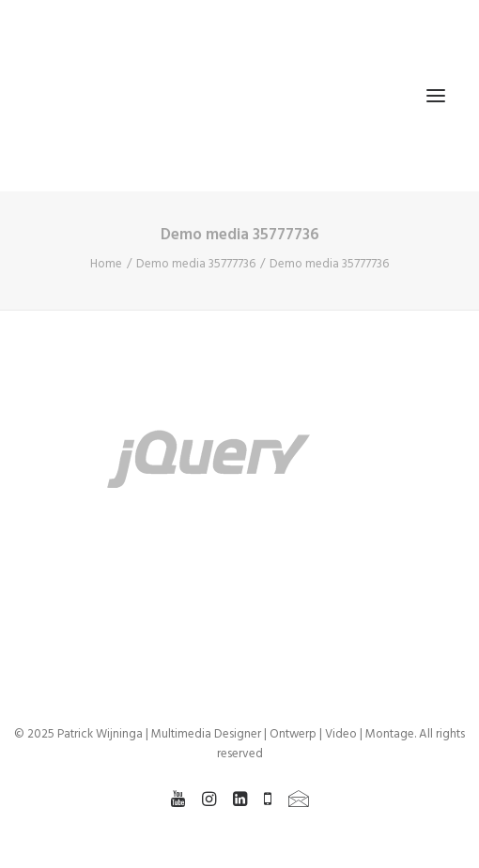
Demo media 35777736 (196, 264)
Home (106, 264)
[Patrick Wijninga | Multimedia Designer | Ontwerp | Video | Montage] (104, 96)
